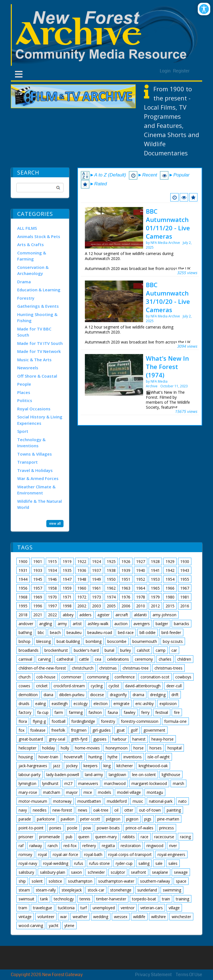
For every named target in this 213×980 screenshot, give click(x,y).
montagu (155, 792)
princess (167, 828)
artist (77, 624)
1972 (82, 597)
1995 (23, 606)
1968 (23, 597)
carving (44, 659)
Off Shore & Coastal (37, 376)
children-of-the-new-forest (42, 668)
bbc (41, 632)
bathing (25, 632)
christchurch (83, 668)
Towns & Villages (35, 454)
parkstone (46, 819)
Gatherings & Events (38, 306)
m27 (68, 783)
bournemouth (145, 641)
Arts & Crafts (31, 244)
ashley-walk (98, 624)
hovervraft (73, 757)
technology (64, 899)
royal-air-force (65, 854)
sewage (181, 872)
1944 (23, 579)
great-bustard (31, 739)
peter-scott (90, 819)
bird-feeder (171, 632)
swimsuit (26, 899)
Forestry (26, 298)
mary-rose (28, 792)
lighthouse (171, 775)
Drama (24, 282)
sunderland (147, 890)
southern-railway (155, 881)
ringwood (155, 846)
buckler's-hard (86, 650)
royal (42, 854)
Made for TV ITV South (40, 343)
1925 (111, 561)
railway (36, 846)
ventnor (128, 908)
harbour (119, 739)
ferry (145, 712)
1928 (155, 561)
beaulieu (74, 632)
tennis (85, 899)
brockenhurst (56, 650)
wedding (101, 917)
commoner (71, 677)
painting (174, 810)
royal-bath (93, 854)
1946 (52, 579)
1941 (155, 570)
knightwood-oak (153, 766)
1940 (141, 570)
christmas (108, 668)
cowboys (183, 677)
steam (24, 890)
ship (22, 881)
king (107, 766)
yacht (54, 925)
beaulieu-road (100, 632)
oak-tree (101, 810)
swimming (172, 890)
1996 (38, 606)
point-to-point (31, 828)
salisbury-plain (53, 872)
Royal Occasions (34, 409)
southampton (80, 881)
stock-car (96, 890)
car (174, 650)
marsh (178, 783)
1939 (126, 570)
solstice (55, 881)
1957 (38, 588)
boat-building (68, 641)
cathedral (65, 659)
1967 (185, 588)
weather (80, 917)
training (182, 899)
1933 (38, 570)
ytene (69, 925)
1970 (52, 597)
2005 (111, 606)
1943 (185, 570)
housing (26, 757)
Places (24, 392)
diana (48, 695)
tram (23, 908)
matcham (52, 792)
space (181, 881)
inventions (133, 757)
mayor (72, 792)
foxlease (38, 730)
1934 (52, 570)
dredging (158, 695)
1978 (141, 597)
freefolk (58, 730)
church (25, 677)
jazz (57, 766)
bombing (94, 641)
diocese (97, 695)
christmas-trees (168, 668)
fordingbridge (83, 721)
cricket (42, 686)
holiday (49, 748)
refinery (89, 846)
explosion (168, 704)
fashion (95, 712)
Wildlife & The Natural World (40, 504)
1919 (67, 561)
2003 (97, 606)
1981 (185, 597)
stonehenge (121, 890)
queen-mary (106, 837)
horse (139, 748)
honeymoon (117, 748)
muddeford (117, 801)
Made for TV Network (39, 351)
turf (84, 908)
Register (181, 71)
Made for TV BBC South (34, 332)
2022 (52, 615)
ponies (55, 828)
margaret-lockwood (149, 783)
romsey (25, 854)
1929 (170, 561)
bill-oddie (148, 632)
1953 (155, 579)
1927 (141, 561)
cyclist (114, 686)
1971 (67, 597)
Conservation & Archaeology (33, 270)
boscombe (117, 641)
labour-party (30, 775)
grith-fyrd (79, 739)
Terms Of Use (189, 975)
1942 (170, 570)
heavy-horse (163, 739)
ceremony (144, 659)
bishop (25, 641)
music (138, 801)
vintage (25, 917)
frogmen (79, 730)
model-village (129, 792)
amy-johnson (164, 615)
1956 (23, 588)
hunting (95, 757)
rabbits (129, 837)
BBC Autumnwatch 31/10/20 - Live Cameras (168, 297)
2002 (82, 606)
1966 (170, 588)
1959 (67, 588)
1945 (38, 579)
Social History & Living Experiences (40, 420)
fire (177, 712)
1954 (170, 579)
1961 (97, 588)
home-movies (87, 748)
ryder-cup (124, 863)
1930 (185, 561)
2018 (23, 615)
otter (129, 810)
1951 (126, 579)
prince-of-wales (140, 828)
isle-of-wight (159, 757)
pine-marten (168, 819)
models (105, 792)
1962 (111, 588)
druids (24, 704)
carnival (25, 659)
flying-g (39, 721)
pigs (148, 819)
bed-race (126, 632)
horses (156, 748)
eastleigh (60, 704)
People (24, 384)
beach (55, 632)
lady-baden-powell (63, 775)
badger (162, 624)
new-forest (62, 810)
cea (98, 659)
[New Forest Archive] (106, 35)
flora (23, 721)
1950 (111, 579)
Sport (23, 431)
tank (44, 899)
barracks (182, 624)
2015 (170, 606)
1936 (82, 570)
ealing (40, 704)
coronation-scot (155, 677)
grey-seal (57, 739)
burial (109, 650)
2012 (155, 606)
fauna (113, 712)
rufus (79, 863)
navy (23, 810)
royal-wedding (56, 863)
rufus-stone (99, 863)
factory (25, 712)
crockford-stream (69, 686)
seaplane (160, 872)
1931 (23, 570)
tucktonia (66, 908)
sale (159, 863)
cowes (24, 686)
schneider (96, 872)
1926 (126, 561)
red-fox (70, 846)
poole (72, 828)
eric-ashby (144, 704)
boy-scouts (173, 641)
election (101, 704)
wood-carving (31, 925)
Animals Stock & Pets (39, 236)
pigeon (132, 819)
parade (25, 819)
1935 (67, 570)
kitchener (125, 766)
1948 (82, 579)
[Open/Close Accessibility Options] (204, 9)
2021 (38, 615)
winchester (181, 917)
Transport (27, 462)
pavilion (68, 819)
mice (88, 792)
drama (138, 695)
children (184, 659)
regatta (108, 846)
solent (37, 881)
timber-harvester (111, 899)
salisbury (26, 872)
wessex (121, 917)
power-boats (108, 828)
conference (125, 677)
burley (125, 650)
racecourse (164, 837)
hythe (113, 757)
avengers (142, 624)
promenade (50, 837)
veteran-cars (152, 908)
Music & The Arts (34, 360)
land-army (94, 775)
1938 (111, 570)
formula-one (175, 721)
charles (165, 659)
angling (45, 624)
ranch (53, 846)
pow (87, 828)
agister (103, 615)
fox (21, 730)
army (62, 624)
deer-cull (174, 686)
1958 (52, 588)
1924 (97, 561)
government (154, 730)
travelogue (43, 908)
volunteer (46, 917)
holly (65, 748)
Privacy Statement (153, 975)
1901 (38, 561)
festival (162, 712)
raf (21, 846)
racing (185, 837)
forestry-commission (140, 721)
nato (182, 801)
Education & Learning (39, 290)
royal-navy (28, 863)
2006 (126, 606)
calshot (143, 650)
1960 (82, 588)
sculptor (118, 872)
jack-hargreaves (33, 766)
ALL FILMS (27, 228)
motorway (62, 801)
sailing (144, 863)
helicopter (27, 748)
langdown (117, 775)
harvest (139, 739)
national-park (161, 801)
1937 (97, 570)
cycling (97, 686)
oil (116, 810)
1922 (82, 561)
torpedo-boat (144, 899)
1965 (155, 588)
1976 (126, 597)
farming (76, 712)
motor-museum (33, 801)
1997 (52, 606)
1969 (38, 597)
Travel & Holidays (35, 470)
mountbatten (89, 801)
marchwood (115, 783)
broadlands (29, 650)
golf (134, 730)
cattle (84, 659)
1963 (126, 588)
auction (121, 624)
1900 (23, 561)
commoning (98, 677)
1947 (67, 579)
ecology (81, 704)
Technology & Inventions (31, 443)
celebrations (118, 659)
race (144, 837)
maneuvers (88, 783)
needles (40, 810)
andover (26, 624)
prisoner (26, 837)
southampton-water (116, 881)
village (174, 908)
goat (121, 730)
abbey (68, 615)
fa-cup (43, 712)
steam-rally (46, 890)
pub (69, 837)
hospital (175, 748)
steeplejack (72, 890)
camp (161, 650)
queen (84, 837)
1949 (97, 579)
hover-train (48, 757)
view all (55, 523)
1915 (52, 561)
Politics (25, 400)
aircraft (122, 615)
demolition (28, 695)
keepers (91, 766)
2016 (185, 606)
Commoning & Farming (32, 256)
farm (59, 712)
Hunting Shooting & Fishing (37, 318)
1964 (141, 588)
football (59, 721)
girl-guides (102, 730)
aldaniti (140, 615)
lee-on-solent (144, 775)
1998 (67, 606)
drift (175, 695)
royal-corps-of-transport (130, 854)
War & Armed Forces (38, 478)
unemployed (104, 908)
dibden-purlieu (72, 695)
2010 (141, 606)
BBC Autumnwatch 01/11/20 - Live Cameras (168, 224)
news (83, 810)
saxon (76, 872)
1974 (111, 597)
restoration (131, 846)
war (64, 917)
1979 (155, 597)
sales (173, 863)
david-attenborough (143, 686)
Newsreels (28, 368)
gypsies (100, 739)
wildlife (139, 917)
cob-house (46, 677)
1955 (185, 579)
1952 (141, 579)
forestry (108, 721)
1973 (97, 597)
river (173, 846)
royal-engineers (171, 854)
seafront (139, 872)
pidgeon (113, 819)
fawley (130, 712)
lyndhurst (50, 783)
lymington (27, 783)
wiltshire (159, 917)
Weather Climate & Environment (36, 490)
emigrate (121, 704)
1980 (170, 597)
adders (85, 615)
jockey (72, 766)
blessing (44, 641)
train (166, 899)
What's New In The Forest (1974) (167, 367)
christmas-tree (136, 668)
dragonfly (118, 695)
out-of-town (150, 810)
